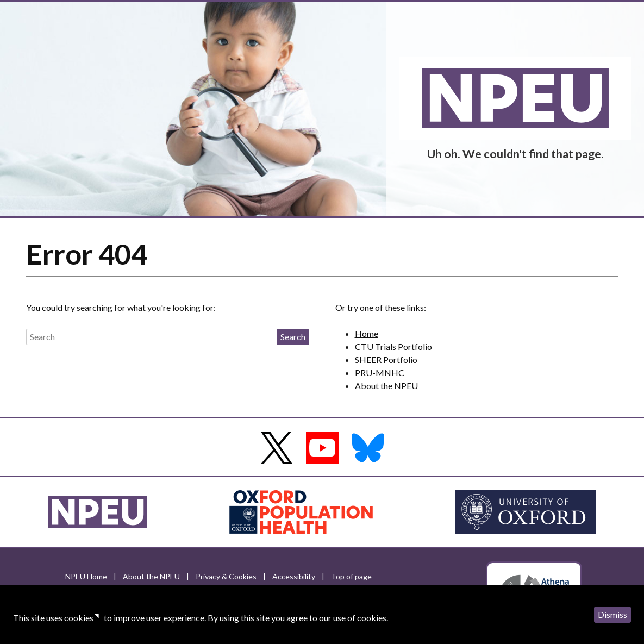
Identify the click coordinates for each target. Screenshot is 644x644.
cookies (79, 618)
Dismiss (612, 614)
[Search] (151, 337)
